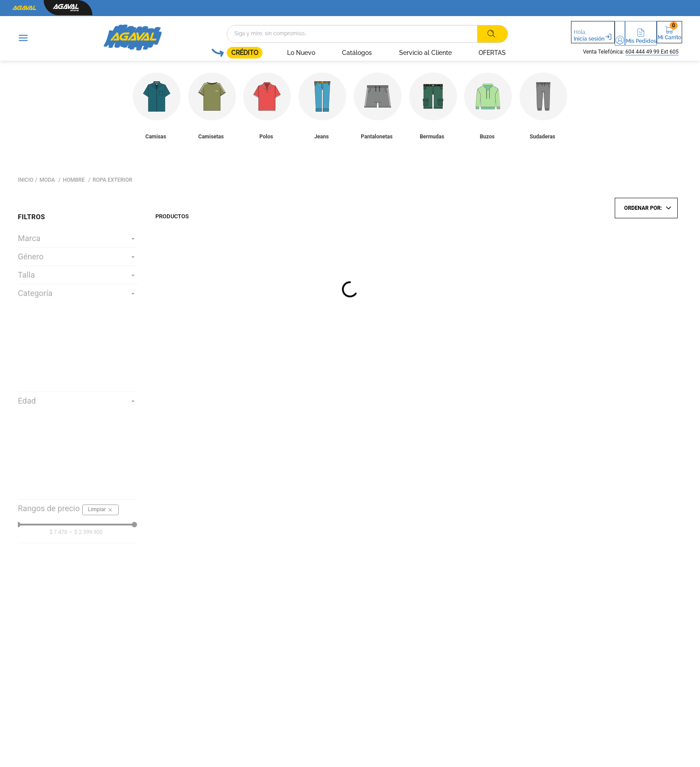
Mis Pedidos (633, 39)
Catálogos (334, 53)
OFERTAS (469, 53)
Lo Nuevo (278, 53)
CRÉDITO (221, 53)
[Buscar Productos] (468, 34)
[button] (598, 33)
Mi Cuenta (598, 39)
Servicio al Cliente (402, 53)
